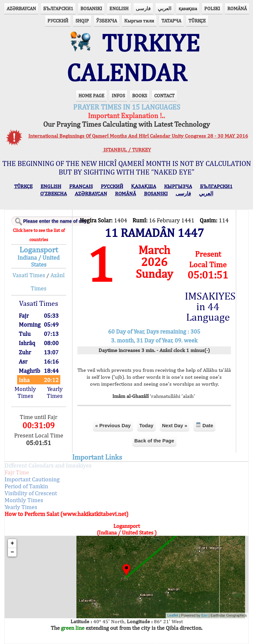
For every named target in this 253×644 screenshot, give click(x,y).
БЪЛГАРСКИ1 (58, 8)
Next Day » (175, 425)
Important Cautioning (32, 479)
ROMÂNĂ (237, 8)
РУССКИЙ (58, 21)
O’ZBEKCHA (54, 193)
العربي (165, 8)
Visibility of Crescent (31, 493)
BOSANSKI (91, 8)
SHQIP (82, 21)
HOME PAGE (91, 96)
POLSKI (212, 8)
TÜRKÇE (197, 21)
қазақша (188, 8)
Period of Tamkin (26, 486)
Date (204, 425)
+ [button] (12, 543)
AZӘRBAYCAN (21, 8)
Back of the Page (154, 441)
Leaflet (173, 615)
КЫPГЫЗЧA (178, 186)
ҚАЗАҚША (144, 186)
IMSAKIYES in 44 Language (208, 306)
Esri (204, 615)
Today (146, 425)
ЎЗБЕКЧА (107, 21)
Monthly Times (25, 392)
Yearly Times (55, 392)
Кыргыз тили (139, 21)
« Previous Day (113, 425)
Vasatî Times (29, 275)
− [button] (12, 552)
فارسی (143, 8)
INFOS (118, 96)
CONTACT (164, 96)
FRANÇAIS (81, 186)
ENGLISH (119, 8)
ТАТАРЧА (171, 21)
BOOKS (140, 96)
